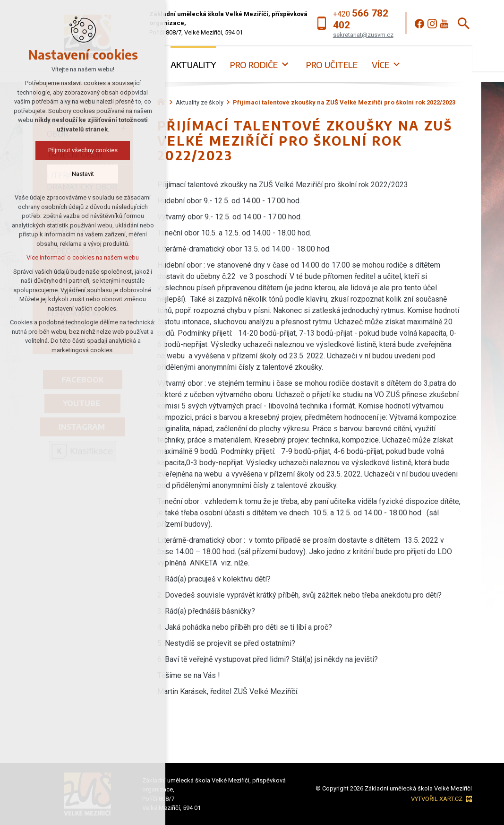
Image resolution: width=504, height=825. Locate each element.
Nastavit (83, 174)
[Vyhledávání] (464, 23)
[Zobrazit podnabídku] (285, 65)
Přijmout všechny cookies (83, 150)
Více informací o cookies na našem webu (83, 257)
